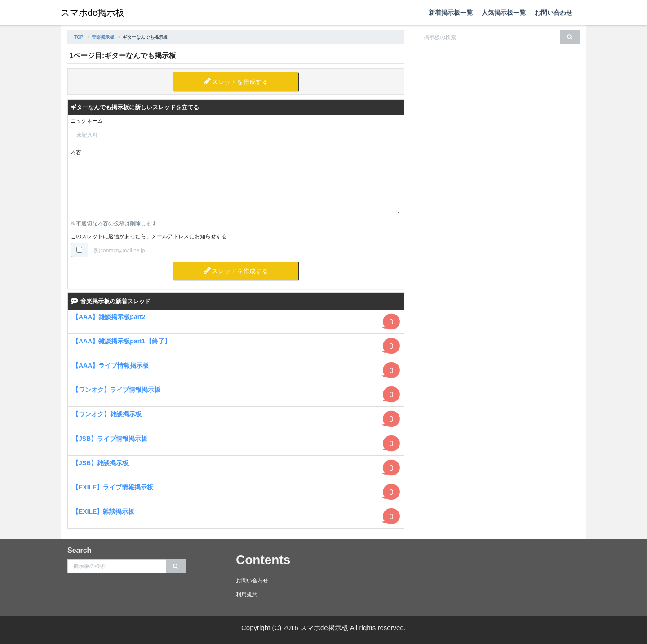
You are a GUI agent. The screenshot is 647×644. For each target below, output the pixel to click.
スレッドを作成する (240, 82)
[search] (570, 37)
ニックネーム (87, 121)
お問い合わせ (554, 13)
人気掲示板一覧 (504, 13)
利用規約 (247, 595)
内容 (76, 152)
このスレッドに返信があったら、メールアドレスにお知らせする (149, 236)
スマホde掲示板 (93, 13)
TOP (79, 37)
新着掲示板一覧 (451, 13)
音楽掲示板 (103, 37)
